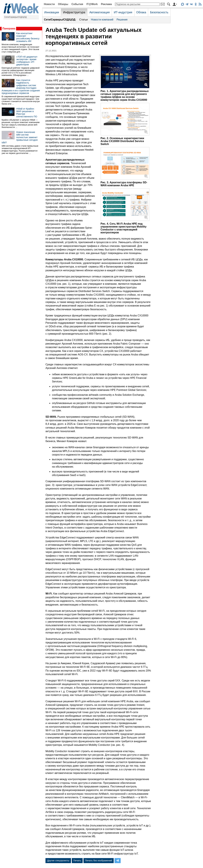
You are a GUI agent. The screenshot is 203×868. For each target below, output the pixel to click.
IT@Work (92, 4)
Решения (122, 20)
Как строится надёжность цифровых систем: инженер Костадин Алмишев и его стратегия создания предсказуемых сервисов (21, 87)
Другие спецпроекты (58, 861)
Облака (141, 12)
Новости (49, 4)
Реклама (106, 4)
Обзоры (63, 4)
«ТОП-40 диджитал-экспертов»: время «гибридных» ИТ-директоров (27, 61)
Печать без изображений (99, 861)
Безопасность (159, 12)
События (77, 4)
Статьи (83, 20)
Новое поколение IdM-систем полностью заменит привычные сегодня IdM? (20, 137)
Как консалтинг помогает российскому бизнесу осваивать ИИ (28, 37)
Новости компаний (102, 20)
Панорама (9, 29)
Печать (77, 861)
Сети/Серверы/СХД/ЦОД (16, 17)
